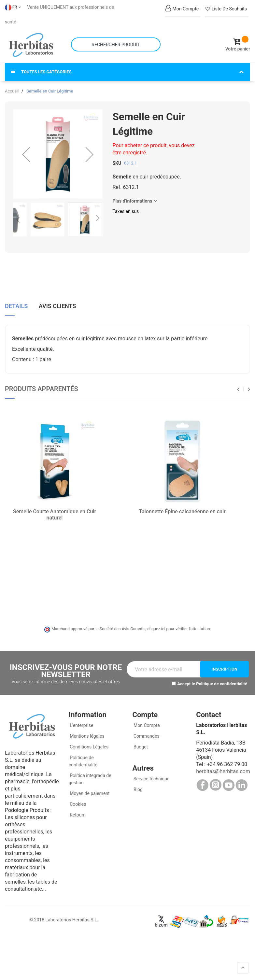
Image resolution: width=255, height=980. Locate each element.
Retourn (77, 809)
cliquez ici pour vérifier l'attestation (178, 624)
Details (16, 300)
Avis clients (57, 300)
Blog (138, 784)
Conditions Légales (89, 741)
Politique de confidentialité (222, 679)
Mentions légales (87, 731)
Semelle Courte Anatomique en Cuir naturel (55, 509)
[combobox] (116, 42)
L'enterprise (81, 720)
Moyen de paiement (90, 788)
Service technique (151, 773)
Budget (140, 741)
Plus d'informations (132, 196)
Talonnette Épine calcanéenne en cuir (182, 506)
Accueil (12, 86)
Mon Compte (146, 720)
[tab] (16, 302)
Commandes (146, 731)
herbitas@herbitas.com (223, 766)
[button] (26, 149)
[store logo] (31, 42)
